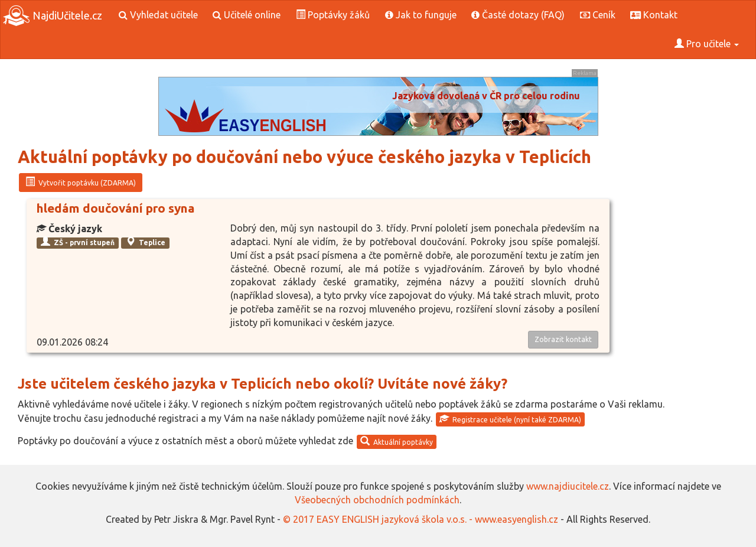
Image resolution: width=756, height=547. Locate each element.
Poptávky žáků (333, 15)
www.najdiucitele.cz (568, 486)
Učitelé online (247, 15)
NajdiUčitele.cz (53, 16)
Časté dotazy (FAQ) (518, 15)
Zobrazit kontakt (563, 339)
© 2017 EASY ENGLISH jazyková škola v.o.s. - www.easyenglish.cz (421, 519)
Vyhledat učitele (158, 15)
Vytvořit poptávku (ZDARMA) (81, 182)
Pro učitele (707, 44)
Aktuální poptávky (397, 441)
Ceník (598, 15)
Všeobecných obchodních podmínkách (377, 500)
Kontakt (654, 15)
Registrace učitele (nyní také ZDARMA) (510, 419)
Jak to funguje (421, 15)
